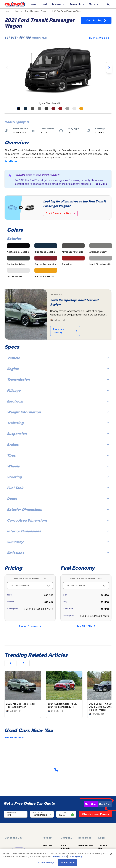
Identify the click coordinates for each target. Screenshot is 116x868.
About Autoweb (65, 847)
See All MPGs (86, 626)
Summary (58, 542)
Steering (58, 477)
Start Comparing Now (60, 213)
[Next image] (109, 67)
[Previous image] (7, 67)
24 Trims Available (100, 38)
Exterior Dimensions (58, 509)
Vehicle (58, 358)
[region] (58, 858)
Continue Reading (65, 331)
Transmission (58, 380)
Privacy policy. (60, 856)
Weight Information (58, 412)
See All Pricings (30, 626)
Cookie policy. (76, 856)
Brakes (58, 445)
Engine (58, 369)
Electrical (58, 401)
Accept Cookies (68, 862)
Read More (11, 161)
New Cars (91, 804)
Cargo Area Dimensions (58, 520)
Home (7, 11)
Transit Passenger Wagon (36, 11)
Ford (17, 11)
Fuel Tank (58, 488)
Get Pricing (96, 20)
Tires (58, 455)
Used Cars (105, 804)
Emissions (58, 553)
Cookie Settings (46, 862)
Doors (58, 499)
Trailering (58, 423)
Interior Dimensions (58, 531)
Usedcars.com (86, 845)
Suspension (58, 434)
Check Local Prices (96, 814)
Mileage (58, 390)
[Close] (111, 854)
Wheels (58, 466)
